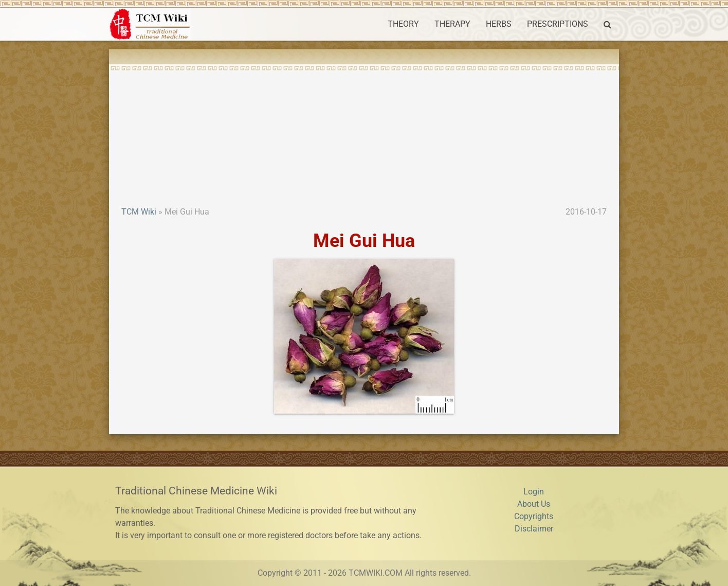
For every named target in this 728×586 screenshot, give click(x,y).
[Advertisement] (364, 129)
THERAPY (452, 24)
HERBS (499, 24)
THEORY (403, 24)
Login (534, 492)
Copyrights (534, 516)
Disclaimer (534, 529)
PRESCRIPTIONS (558, 24)
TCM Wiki (139, 212)
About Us (534, 504)
